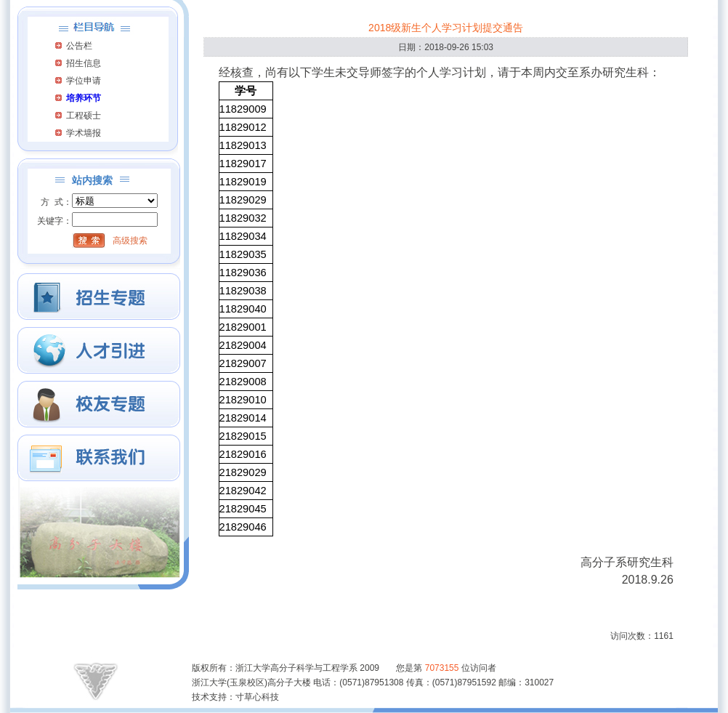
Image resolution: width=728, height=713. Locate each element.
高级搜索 (130, 241)
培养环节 (84, 98)
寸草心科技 (257, 697)
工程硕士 (84, 116)
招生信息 (84, 63)
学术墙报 (84, 133)
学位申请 (84, 81)
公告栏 (79, 46)
